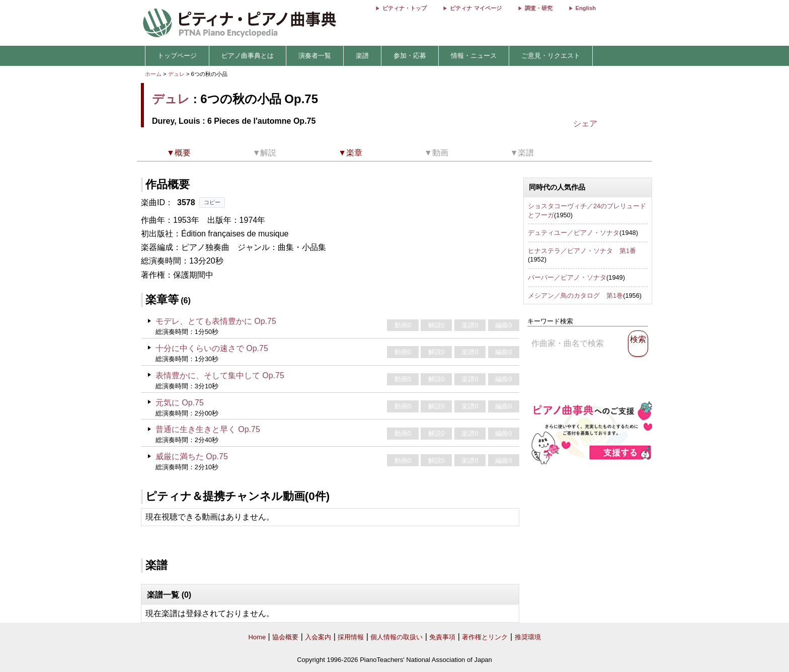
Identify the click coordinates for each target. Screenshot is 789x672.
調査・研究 (539, 8)
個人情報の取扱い (397, 637)
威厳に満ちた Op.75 (192, 456)
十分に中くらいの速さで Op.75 (212, 348)
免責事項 (442, 637)
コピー (212, 202)
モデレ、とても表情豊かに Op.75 (216, 321)
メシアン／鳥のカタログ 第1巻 (575, 296)
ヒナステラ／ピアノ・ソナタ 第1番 (582, 251)
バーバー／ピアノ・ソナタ (567, 277)
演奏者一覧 (315, 56)
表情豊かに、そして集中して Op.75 (220, 375)
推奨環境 (528, 637)
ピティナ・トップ (405, 8)
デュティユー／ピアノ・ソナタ (574, 233)
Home (257, 637)
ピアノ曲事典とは (248, 56)
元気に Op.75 (180, 403)
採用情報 (351, 637)
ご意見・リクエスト (551, 56)
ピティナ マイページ (476, 8)
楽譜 (362, 56)
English (586, 8)
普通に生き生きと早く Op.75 (208, 429)
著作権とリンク (485, 637)
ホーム (153, 74)
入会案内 (318, 637)
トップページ (177, 56)
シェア (585, 123)
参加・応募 (410, 56)
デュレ (176, 74)
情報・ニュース (474, 56)
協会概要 (285, 637)
